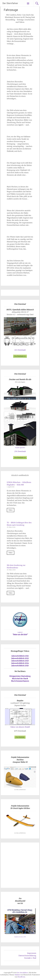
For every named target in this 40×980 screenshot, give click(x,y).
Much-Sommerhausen (20, 681)
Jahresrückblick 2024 (20, 663)
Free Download (20, 737)
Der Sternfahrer (10, 3)
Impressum (32, 953)
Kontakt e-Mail (30, 958)
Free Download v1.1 (20, 356)
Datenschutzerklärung (27, 956)
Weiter (11, 510)
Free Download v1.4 (20, 458)
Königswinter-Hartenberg (20, 676)
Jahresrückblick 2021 (20, 656)
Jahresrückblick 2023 (20, 661)
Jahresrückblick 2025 (20, 666)
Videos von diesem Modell (20, 727)
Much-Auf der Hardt (20, 679)
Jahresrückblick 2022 (20, 658)
